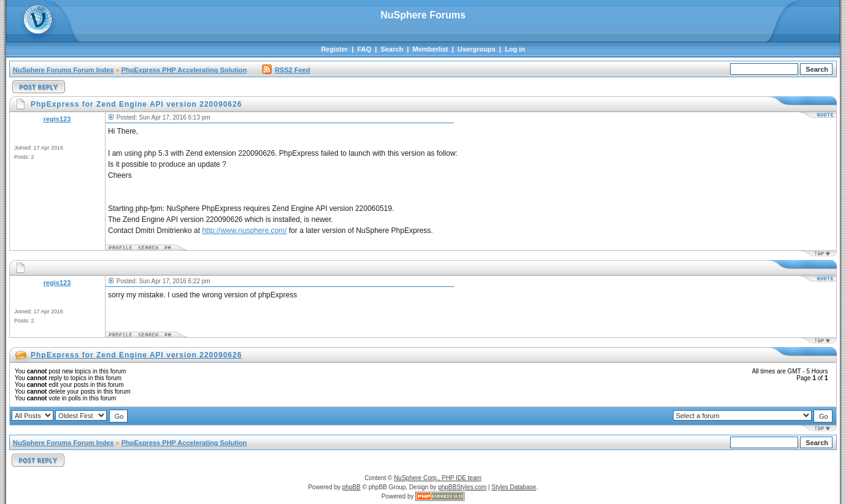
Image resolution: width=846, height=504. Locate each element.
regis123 (57, 119)
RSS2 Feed (286, 70)
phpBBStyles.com (462, 487)
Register (334, 49)
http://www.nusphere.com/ (244, 231)
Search (392, 49)
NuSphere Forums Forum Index (63, 70)
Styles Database (514, 487)
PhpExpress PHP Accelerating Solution (184, 70)
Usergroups (477, 49)
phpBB (352, 487)
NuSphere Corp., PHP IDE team (438, 478)
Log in (515, 49)
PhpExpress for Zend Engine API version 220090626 (136, 355)
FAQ (364, 49)
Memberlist (430, 49)
